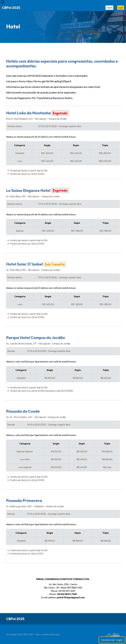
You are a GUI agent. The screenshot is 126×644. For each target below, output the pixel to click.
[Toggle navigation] (3, 2)
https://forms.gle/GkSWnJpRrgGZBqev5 (49, 81)
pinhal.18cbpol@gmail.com (71, 597)
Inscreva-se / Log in (112, 640)
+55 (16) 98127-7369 (67, 594)
